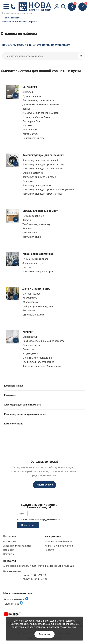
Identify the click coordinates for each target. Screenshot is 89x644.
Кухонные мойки (14, 386)
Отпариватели (30, 337)
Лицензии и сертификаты (17, 546)
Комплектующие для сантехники (43, 155)
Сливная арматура (33, 173)
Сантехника (30, 87)
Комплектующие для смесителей (40, 160)
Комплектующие (32, 237)
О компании (10, 542)
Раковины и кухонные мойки (38, 100)
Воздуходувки (30, 353)
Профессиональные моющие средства (44, 341)
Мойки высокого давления (37, 358)
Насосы (27, 267)
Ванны (26, 109)
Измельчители (30, 134)
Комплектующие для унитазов (39, 177)
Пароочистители (32, 345)
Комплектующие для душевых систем (43, 164)
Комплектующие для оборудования (42, 366)
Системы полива (32, 294)
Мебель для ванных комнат (40, 211)
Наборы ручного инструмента (39, 306)
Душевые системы (33, 96)
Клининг (28, 332)
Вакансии (9, 550)
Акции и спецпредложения (59, 546)
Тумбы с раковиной (33, 216)
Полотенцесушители (33, 138)
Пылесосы (28, 349)
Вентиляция (29, 310)
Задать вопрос (44, 485)
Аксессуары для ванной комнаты (41, 113)
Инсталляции (30, 130)
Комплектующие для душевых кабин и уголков (48, 189)
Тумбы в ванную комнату (36, 224)
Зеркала (27, 228)
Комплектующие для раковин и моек (43, 168)
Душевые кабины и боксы (37, 117)
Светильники (30, 233)
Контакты (9, 554)
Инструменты (30, 298)
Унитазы (27, 125)
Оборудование (30, 302)
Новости (49, 550)
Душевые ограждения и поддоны (41, 104)
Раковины (10, 395)
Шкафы (27, 220)
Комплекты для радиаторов (38, 271)
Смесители (28, 92)
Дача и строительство (36, 289)
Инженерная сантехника (38, 254)
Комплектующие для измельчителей (42, 194)
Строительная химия (34, 315)
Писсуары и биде (32, 121)
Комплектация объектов (58, 542)
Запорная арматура (33, 263)
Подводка (28, 181)
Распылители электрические (38, 362)
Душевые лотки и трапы (36, 259)
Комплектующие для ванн (37, 185)
